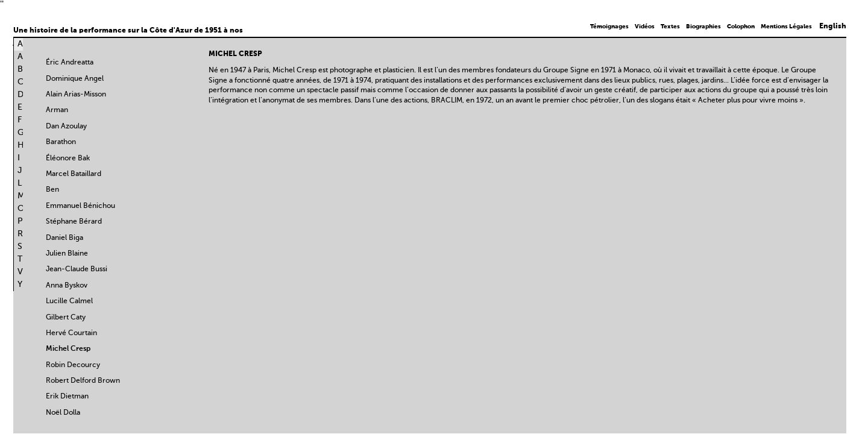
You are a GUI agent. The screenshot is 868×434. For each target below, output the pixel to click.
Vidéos (645, 27)
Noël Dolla (63, 413)
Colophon (741, 27)
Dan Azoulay (66, 127)
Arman (57, 110)
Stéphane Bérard (74, 222)
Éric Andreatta (70, 63)
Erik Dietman (67, 397)
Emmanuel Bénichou (80, 206)
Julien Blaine (67, 254)
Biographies (703, 27)
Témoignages (609, 27)
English (833, 27)
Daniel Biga (64, 238)
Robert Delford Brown (83, 381)
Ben (52, 190)
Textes (670, 27)
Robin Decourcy (73, 365)
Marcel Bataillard (74, 174)
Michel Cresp (68, 349)
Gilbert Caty (66, 318)
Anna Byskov (67, 286)
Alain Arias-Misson (76, 95)
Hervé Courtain (71, 333)
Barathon (61, 142)
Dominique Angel (75, 79)
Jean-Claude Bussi (77, 269)
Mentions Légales (786, 27)
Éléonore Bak (68, 159)
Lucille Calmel (69, 301)
